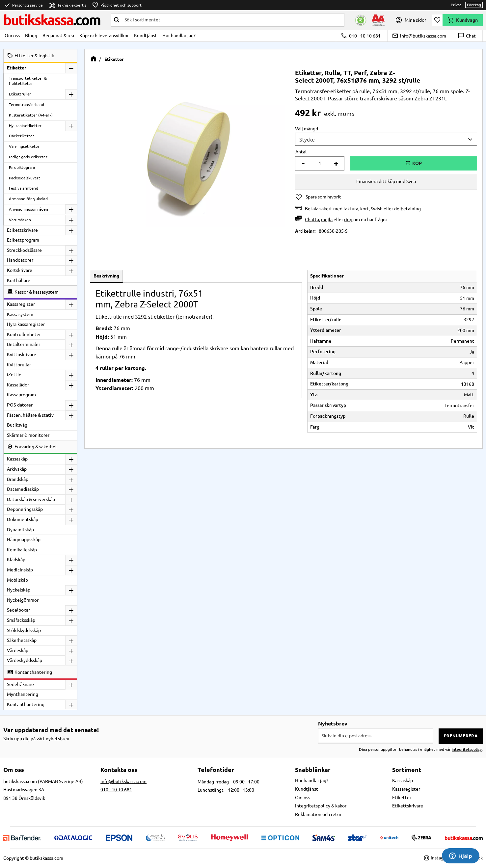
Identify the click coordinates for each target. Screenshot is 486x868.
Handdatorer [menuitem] (20, 260)
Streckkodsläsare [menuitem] (24, 250)
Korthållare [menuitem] (19, 280)
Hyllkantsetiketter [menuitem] (25, 126)
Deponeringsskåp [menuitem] (25, 509)
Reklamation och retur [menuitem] (318, 814)
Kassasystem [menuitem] (20, 314)
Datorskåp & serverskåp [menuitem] (31, 499)
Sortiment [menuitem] (407, 770)
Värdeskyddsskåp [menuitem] (25, 660)
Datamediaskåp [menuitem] (23, 489)
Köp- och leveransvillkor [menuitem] (104, 36)
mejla (327, 220)
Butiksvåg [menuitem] (17, 425)
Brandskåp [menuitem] (18, 479)
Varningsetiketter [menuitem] (25, 146)
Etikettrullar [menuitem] (20, 94)
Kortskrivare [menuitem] (20, 270)
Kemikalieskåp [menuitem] (22, 550)
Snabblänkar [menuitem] (313, 770)
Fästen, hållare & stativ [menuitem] (30, 415)
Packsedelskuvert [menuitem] (25, 178)
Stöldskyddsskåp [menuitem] (24, 630)
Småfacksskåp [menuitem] (21, 620)
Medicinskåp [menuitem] (20, 570)
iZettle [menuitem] (14, 375)
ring (348, 220)
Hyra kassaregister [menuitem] (26, 324)
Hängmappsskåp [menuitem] (24, 539)
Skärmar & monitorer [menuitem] (28, 435)
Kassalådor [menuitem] (18, 385)
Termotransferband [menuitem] (27, 105)
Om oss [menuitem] (12, 36)
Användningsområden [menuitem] (28, 209)
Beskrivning (106, 276)
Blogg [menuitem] (31, 36)
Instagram (438, 858)
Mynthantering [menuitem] (23, 694)
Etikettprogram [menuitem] (23, 240)
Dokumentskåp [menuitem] (23, 519)
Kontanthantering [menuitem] (26, 704)
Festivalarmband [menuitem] (24, 188)
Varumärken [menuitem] (20, 220)
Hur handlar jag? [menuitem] (179, 36)
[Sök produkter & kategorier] (233, 20)
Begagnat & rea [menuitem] (58, 36)
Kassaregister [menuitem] (21, 304)
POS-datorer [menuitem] (20, 405)
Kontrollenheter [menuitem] (24, 334)
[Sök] (117, 20)
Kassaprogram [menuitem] (21, 395)
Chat (467, 36)
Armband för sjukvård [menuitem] (28, 199)
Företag (474, 5)
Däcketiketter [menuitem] (22, 136)
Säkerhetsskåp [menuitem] (22, 640)
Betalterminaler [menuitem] (24, 344)
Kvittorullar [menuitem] (19, 365)
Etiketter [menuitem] (17, 68)
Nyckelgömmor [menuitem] (23, 600)
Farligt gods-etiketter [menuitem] (28, 157)
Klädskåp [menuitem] (16, 560)
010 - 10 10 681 (361, 36)
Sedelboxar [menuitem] (18, 610)
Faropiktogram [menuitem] (22, 167)
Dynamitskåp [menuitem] (20, 530)
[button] (437, 20)
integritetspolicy (467, 749)
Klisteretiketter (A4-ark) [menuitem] (31, 115)
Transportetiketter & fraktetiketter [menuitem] (28, 81)
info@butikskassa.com (419, 36)
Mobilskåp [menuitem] (17, 580)
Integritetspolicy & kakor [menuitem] (321, 806)
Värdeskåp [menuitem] (18, 650)
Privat (456, 5)
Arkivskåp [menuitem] (17, 469)
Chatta (312, 220)
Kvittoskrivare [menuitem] (22, 355)
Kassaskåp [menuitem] (17, 459)
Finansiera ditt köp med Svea (386, 181)
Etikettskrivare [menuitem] (22, 230)
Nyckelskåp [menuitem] (19, 590)
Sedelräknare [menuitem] (20, 684)
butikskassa (52, 20)
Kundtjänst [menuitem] (146, 36)
